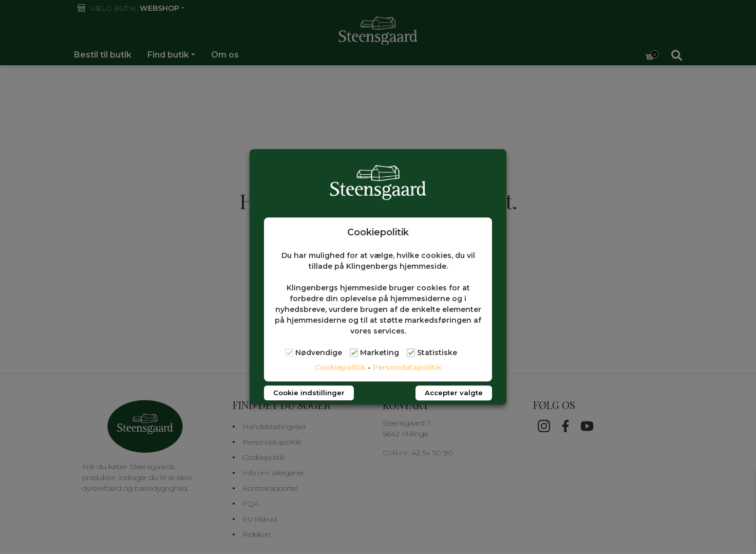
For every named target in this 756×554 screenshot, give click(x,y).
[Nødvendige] (289, 353)
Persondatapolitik (407, 368)
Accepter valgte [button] (454, 393)
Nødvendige (319, 353)
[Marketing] (354, 353)
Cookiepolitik (340, 368)
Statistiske (437, 353)
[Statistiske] (411, 353)
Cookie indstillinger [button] (309, 393)
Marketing (380, 353)
